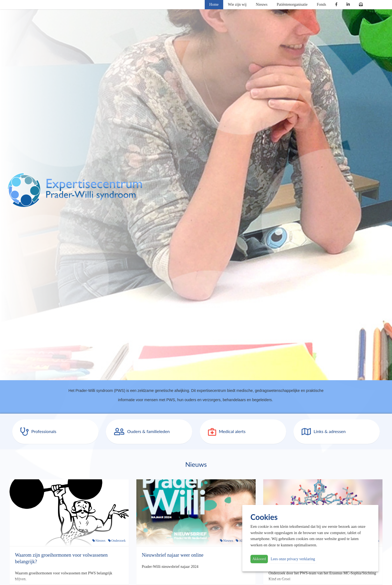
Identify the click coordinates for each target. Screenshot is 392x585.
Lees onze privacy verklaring (293, 559)
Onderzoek (119, 541)
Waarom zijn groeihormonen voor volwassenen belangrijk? (61, 558)
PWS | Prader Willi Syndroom (75, 190)
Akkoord (259, 559)
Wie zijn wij (237, 4)
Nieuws (262, 4)
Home (214, 4)
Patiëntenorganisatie (292, 4)
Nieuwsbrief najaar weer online (173, 555)
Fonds (321, 4)
